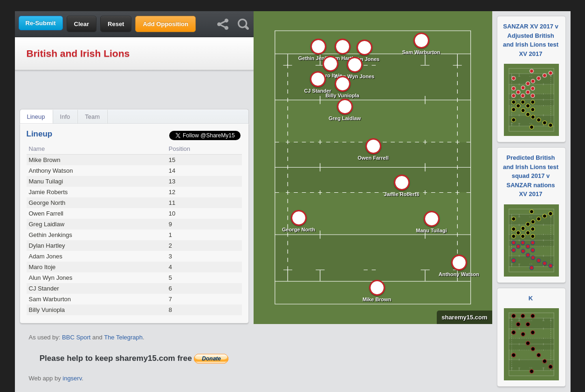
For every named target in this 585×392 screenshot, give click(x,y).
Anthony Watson (51, 171)
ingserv (72, 378)
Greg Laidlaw (47, 224)
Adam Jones (46, 256)
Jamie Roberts (48, 192)
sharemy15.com (462, 317)
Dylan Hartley (47, 246)
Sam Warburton (50, 299)
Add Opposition (165, 24)
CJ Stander (44, 288)
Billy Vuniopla (47, 310)
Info (65, 117)
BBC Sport (76, 337)
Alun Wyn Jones (51, 278)
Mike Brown (45, 160)
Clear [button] (82, 24)
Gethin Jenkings (51, 235)
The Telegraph (123, 337)
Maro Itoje (42, 267)
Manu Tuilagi (46, 181)
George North (47, 203)
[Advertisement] (293, 5)
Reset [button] (116, 24)
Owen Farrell (46, 213)
